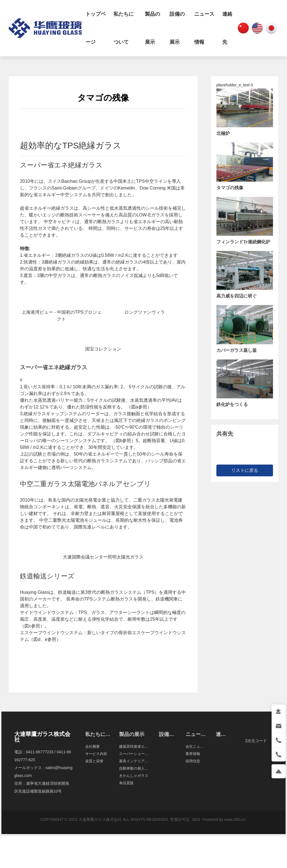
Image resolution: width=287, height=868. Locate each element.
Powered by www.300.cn (224, 819)
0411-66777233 (40, 752)
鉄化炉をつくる (232, 404)
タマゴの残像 (230, 188)
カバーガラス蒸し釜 (237, 350)
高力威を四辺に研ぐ (237, 296)
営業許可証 (180, 819)
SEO (195, 819)
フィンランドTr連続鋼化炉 (243, 242)
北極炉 (223, 133)
